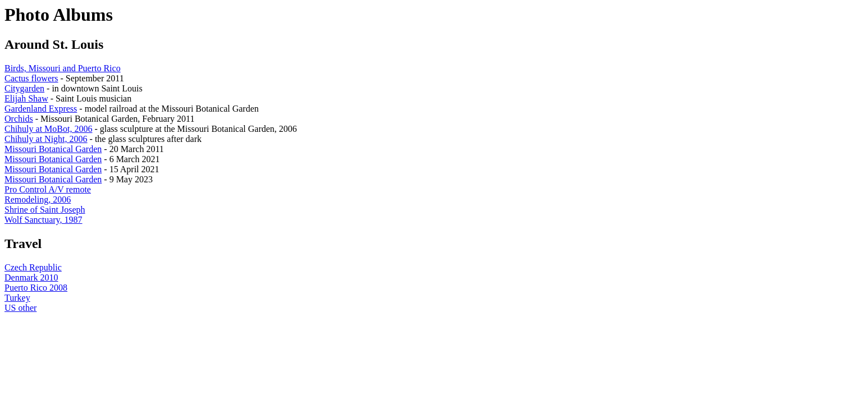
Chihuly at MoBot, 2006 (48, 129)
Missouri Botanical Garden (53, 149)
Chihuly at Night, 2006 (46, 139)
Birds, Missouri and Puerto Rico (63, 68)
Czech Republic (33, 267)
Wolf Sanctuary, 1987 (44, 220)
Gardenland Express (41, 109)
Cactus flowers (31, 78)
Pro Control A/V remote (48, 189)
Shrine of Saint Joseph (45, 210)
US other (20, 308)
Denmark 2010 (31, 277)
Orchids (19, 119)
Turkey (17, 298)
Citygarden (24, 88)
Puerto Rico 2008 (36, 288)
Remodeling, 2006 (38, 199)
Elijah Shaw (26, 98)
